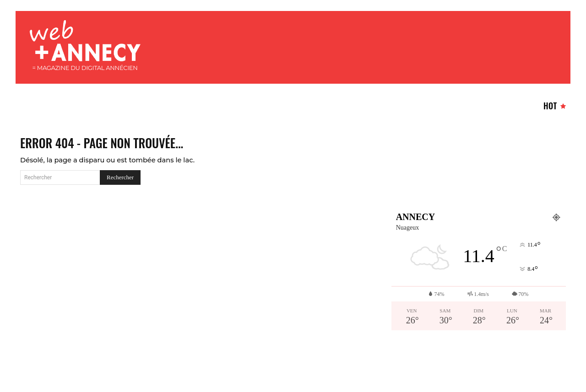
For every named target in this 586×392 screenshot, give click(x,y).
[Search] (120, 187)
